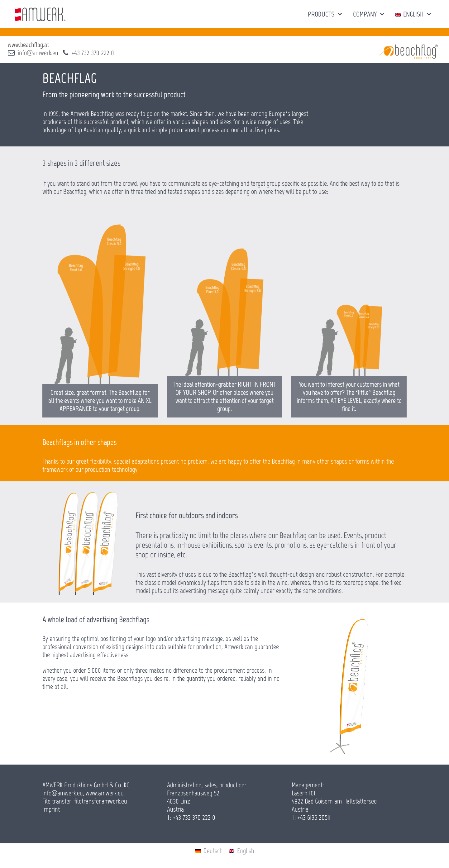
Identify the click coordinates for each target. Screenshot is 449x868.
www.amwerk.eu (105, 793)
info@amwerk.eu (38, 53)
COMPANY (365, 14)
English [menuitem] (246, 851)
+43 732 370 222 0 (93, 53)
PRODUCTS (321, 14)
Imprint (51, 809)
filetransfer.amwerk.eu (101, 801)
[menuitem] (209, 851)
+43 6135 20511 (314, 817)
